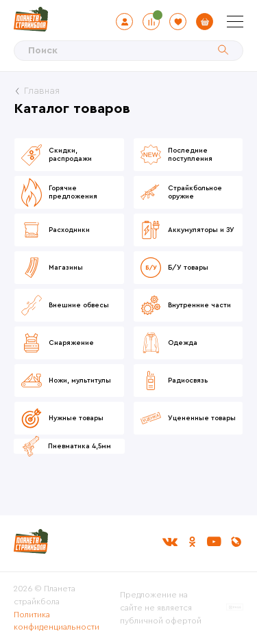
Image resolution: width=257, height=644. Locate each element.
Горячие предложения (73, 192)
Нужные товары (76, 418)
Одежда (183, 343)
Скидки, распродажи (70, 155)
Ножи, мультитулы (80, 381)
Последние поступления (190, 155)
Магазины (66, 268)
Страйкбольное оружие (195, 192)
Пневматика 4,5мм (79, 446)
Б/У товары (188, 268)
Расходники (69, 230)
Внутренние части (199, 305)
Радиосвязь (188, 381)
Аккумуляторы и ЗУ (201, 230)
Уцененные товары (202, 418)
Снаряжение (71, 343)
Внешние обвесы (79, 305)
